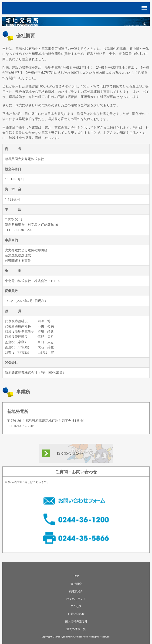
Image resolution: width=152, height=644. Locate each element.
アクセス (76, 606)
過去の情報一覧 (76, 629)
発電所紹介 (76, 591)
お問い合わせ (76, 614)
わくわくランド (76, 599)
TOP (76, 576)
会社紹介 (76, 584)
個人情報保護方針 (76, 621)
